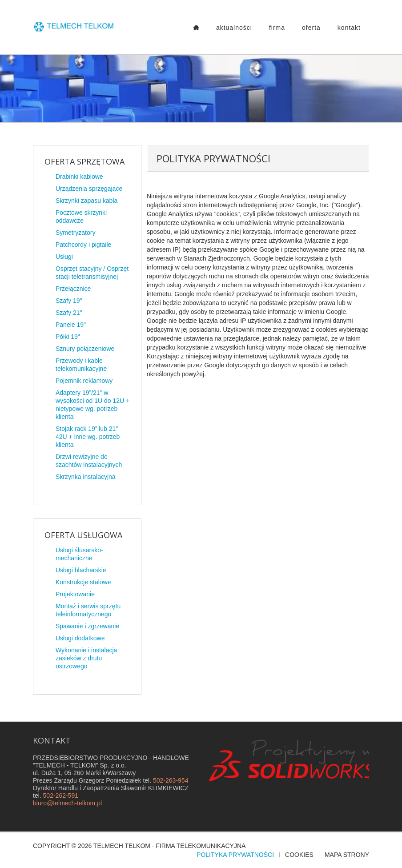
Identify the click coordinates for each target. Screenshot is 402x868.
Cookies (299, 855)
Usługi (64, 257)
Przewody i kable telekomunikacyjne (81, 365)
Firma (277, 28)
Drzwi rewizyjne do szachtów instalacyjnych (89, 461)
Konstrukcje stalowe (83, 582)
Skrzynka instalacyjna (86, 477)
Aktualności (234, 28)
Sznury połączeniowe (85, 349)
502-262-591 (61, 796)
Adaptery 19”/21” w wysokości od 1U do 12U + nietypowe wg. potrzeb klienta (92, 405)
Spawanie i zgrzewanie (87, 626)
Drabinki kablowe (79, 177)
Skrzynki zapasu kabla (86, 201)
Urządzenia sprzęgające (89, 189)
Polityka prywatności (235, 855)
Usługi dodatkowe (80, 638)
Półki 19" (68, 337)
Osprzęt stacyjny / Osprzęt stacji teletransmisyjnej (92, 273)
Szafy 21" (69, 313)
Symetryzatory (75, 233)
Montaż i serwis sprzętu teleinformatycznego (88, 610)
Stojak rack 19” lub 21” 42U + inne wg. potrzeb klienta (88, 437)
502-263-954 (171, 780)
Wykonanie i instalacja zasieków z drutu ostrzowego (86, 658)
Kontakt (349, 28)
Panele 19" (71, 325)
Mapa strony (347, 855)
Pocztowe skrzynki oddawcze (81, 217)
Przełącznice (73, 289)
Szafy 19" (69, 301)
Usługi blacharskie (81, 570)
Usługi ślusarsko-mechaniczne (79, 554)
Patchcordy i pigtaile (83, 245)
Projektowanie (75, 594)
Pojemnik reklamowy (84, 381)
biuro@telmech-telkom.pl (67, 803)
